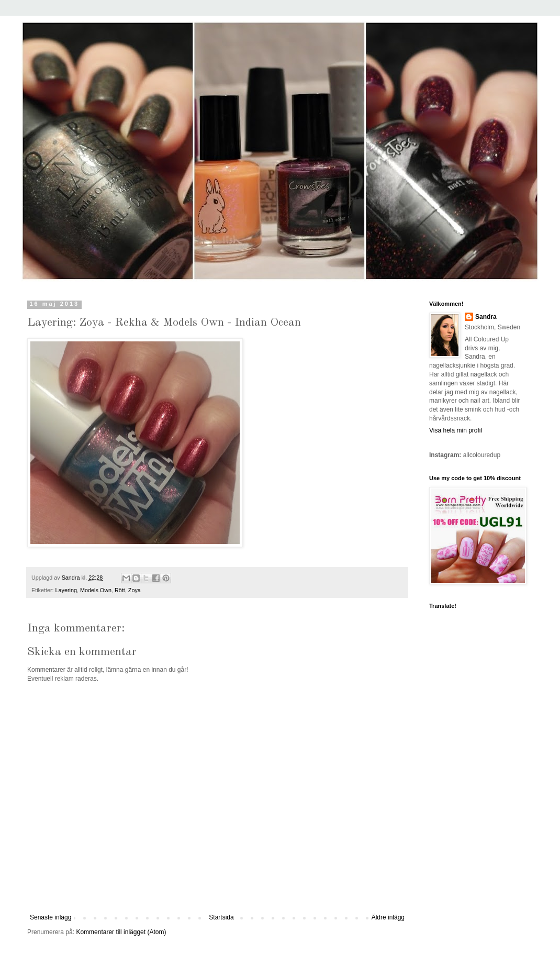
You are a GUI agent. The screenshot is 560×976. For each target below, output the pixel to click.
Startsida (221, 917)
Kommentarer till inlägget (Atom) (121, 932)
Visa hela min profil (456, 430)
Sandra (486, 317)
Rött (120, 590)
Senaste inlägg (51, 917)
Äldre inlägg (388, 917)
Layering (66, 590)
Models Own (96, 590)
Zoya (135, 590)
